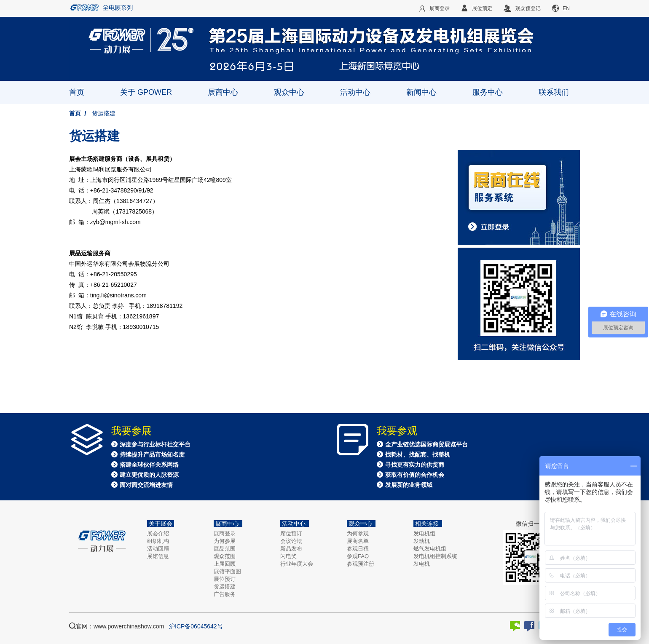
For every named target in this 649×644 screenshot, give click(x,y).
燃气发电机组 (430, 549)
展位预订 (225, 579)
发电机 (422, 564)
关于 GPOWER (146, 92)
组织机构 (158, 541)
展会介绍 (158, 533)
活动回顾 (158, 549)
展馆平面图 (227, 571)
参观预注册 (361, 564)
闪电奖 (288, 556)
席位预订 (291, 533)
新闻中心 (421, 92)
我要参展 (131, 431)
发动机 (422, 541)
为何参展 (225, 541)
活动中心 (355, 92)
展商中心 (223, 92)
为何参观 (358, 533)
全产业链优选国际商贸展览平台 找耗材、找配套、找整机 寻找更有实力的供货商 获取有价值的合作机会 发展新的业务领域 (422, 465)
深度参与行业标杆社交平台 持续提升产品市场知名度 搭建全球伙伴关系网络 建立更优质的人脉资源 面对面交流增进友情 (151, 465)
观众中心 (289, 92)
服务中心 (488, 92)
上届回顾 (225, 564)
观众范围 (225, 556)
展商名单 (358, 541)
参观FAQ (358, 556)
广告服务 (225, 594)
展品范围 (225, 549)
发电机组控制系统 (435, 556)
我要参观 (397, 431)
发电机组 (424, 533)
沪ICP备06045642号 (196, 626)
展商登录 (225, 533)
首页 (77, 92)
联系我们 (554, 92)
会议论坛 (291, 541)
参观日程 (358, 549)
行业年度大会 (297, 564)
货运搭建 (104, 113)
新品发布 (291, 549)
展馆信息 (158, 556)
